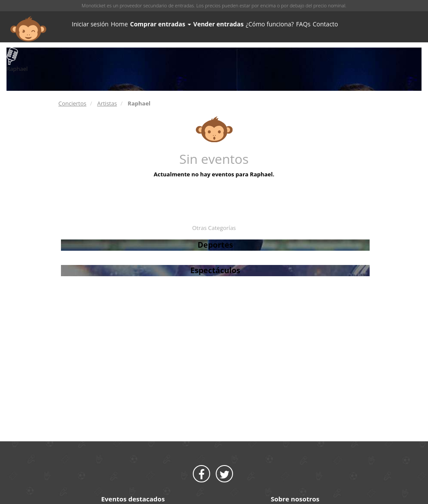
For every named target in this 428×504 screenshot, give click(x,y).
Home (119, 24)
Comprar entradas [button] (161, 24)
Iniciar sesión (90, 24)
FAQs (303, 24)
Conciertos (72, 103)
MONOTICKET (28, 29)
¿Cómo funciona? (270, 24)
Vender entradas (218, 24)
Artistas (107, 103)
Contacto (325, 24)
